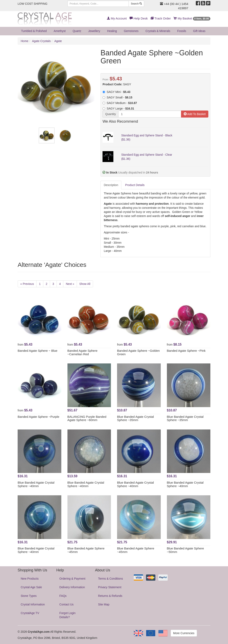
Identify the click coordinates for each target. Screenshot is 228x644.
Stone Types (29, 596)
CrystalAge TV (30, 613)
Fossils (182, 31)
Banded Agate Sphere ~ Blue (38, 351)
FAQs (63, 596)
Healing (112, 31)
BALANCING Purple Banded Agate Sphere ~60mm (87, 418)
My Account (117, 18)
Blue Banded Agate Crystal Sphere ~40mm (36, 484)
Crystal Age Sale (31, 587)
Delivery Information (72, 587)
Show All (85, 284)
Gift (199, 31)
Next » (70, 284)
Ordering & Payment (72, 579)
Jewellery (94, 31)
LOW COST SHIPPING (32, 4)
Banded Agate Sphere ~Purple (38, 417)
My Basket (192, 18)
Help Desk (139, 18)
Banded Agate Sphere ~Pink (186, 351)
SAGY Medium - (120, 103)
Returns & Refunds (110, 596)
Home (25, 41)
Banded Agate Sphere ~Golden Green (138, 352)
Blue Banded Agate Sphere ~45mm (86, 550)
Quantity (111, 114)
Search (136, 4)
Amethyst (60, 31)
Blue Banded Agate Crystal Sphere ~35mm (135, 418)
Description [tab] (111, 185)
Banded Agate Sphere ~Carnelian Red (83, 352)
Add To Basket (195, 114)
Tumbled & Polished (34, 31)
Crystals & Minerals (158, 31)
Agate (58, 41)
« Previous (27, 284)
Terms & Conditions (110, 579)
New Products (30, 579)
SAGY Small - (117, 97)
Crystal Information (33, 604)
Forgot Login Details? (68, 615)
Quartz (77, 31)
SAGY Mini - (116, 92)
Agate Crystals (41, 41)
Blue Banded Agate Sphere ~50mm (185, 550)
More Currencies (184, 633)
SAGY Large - (118, 108)
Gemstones (131, 31)
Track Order (161, 18)
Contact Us (67, 604)
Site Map (104, 604)
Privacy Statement (110, 587)
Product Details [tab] (135, 185)
